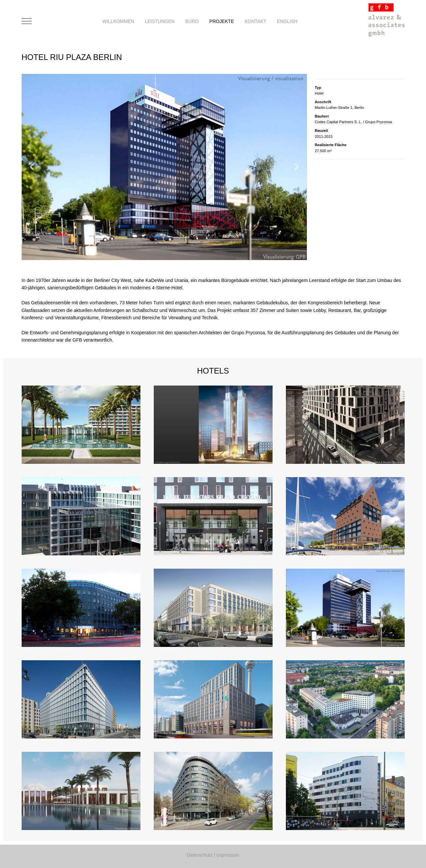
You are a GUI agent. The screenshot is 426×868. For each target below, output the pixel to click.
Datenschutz (200, 855)
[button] (32, 167)
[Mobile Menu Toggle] (27, 21)
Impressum (228, 855)
